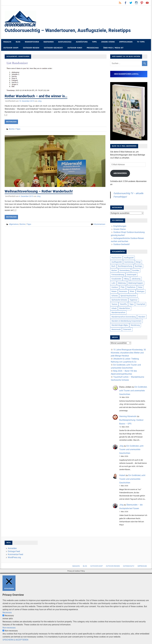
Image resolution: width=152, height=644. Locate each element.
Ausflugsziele (65, 42)
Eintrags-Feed (14, 551)
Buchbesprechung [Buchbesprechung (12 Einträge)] (125, 266)
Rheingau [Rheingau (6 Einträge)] (141, 291)
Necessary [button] (7, 613)
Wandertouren (32, 42)
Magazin (7, 42)
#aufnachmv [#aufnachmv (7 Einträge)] (116, 258)
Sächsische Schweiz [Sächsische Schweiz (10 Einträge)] (119, 300)
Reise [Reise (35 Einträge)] (140, 287)
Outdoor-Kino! (75, 48)
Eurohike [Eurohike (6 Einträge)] (136, 271)
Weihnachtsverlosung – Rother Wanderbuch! (40, 191)
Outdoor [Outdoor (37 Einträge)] (115, 287)
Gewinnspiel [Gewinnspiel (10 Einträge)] (131, 275)
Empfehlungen (126, 42)
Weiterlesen (11, 122)
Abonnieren (120, 173)
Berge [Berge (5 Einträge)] (138, 262)
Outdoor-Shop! (11, 48)
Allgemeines (14, 224)
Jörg (40, 101)
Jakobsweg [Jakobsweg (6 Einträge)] (136, 279)
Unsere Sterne (108, 42)
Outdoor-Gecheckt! (53, 48)
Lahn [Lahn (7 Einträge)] (113, 283)
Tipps (94, 42)
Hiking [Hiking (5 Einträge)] (126, 279)
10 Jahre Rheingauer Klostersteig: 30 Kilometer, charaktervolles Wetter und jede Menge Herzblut (128, 353)
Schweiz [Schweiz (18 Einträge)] (115, 296)
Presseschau (93, 48)
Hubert (122, 475)
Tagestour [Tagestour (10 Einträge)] (134, 300)
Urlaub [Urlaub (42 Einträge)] (114, 308)
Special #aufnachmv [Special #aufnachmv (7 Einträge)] (128, 296)
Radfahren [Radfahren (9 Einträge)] (131, 287)
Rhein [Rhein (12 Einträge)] (132, 291)
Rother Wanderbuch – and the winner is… (37, 96)
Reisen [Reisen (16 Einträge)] (114, 291)
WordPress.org (14, 558)
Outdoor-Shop (96, 566)
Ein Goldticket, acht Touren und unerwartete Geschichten (133, 391)
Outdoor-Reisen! (31, 48)
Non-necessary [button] (9, 628)
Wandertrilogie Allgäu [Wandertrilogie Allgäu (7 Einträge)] (120, 325)
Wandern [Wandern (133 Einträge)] (142, 317)
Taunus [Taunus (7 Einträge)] (114, 304)
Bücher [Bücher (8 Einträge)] (114, 271)
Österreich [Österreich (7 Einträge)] (127, 330)
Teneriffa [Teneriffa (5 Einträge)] (123, 304)
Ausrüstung (82, 42)
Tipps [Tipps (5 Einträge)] (131, 304)
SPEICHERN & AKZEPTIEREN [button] (15, 640)
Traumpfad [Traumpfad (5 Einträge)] (141, 304)
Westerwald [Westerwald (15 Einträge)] (116, 330)
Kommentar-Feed (15, 555)
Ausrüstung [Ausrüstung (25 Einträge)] (129, 262)
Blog (18, 42)
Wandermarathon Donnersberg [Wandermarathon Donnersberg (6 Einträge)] (124, 317)
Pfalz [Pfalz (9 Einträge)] (123, 287)
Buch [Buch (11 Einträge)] (113, 266)
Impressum (142, 566)
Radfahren (49, 42)
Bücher (12, 129)
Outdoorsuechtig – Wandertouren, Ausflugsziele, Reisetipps (69, 30)
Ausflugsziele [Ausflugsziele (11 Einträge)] (117, 262)
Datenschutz (129, 566)
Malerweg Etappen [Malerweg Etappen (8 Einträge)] (136, 283)
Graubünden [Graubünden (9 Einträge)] (116, 279)
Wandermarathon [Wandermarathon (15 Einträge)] (118, 313)
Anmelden (12, 548)
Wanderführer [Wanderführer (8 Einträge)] (125, 308)
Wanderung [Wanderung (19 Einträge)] (135, 325)
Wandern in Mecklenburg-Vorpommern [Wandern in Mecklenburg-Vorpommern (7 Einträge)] (126, 321)
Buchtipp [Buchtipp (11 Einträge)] (138, 266)
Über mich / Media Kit (113, 48)
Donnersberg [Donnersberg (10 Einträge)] (125, 271)
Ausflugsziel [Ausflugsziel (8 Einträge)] (129, 258)
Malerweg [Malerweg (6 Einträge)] (122, 283)
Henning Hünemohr (128, 416)
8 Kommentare (99, 224)
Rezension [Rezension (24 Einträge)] (123, 291)
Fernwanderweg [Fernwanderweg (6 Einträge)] (118, 275)
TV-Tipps (141, 42)
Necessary (9, 616)
